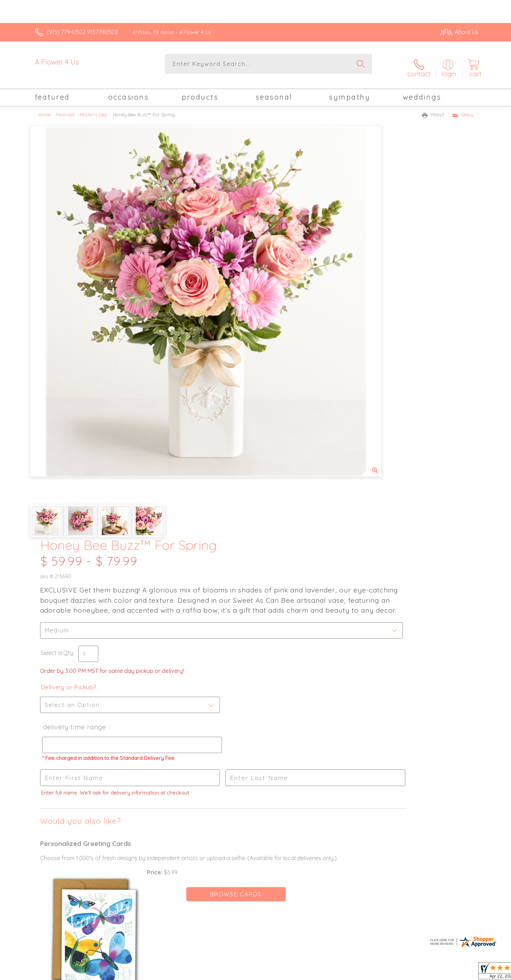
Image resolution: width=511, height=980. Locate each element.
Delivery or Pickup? (284, 289)
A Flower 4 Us (57, 62)
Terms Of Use (323, 973)
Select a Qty (272, 255)
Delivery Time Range (289, 329)
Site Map (459, 973)
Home (45, 108)
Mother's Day (93, 108)
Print (433, 108)
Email (463, 108)
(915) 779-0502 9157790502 (82, 32)
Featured (65, 108)
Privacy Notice (365, 973)
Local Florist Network (416, 973)
